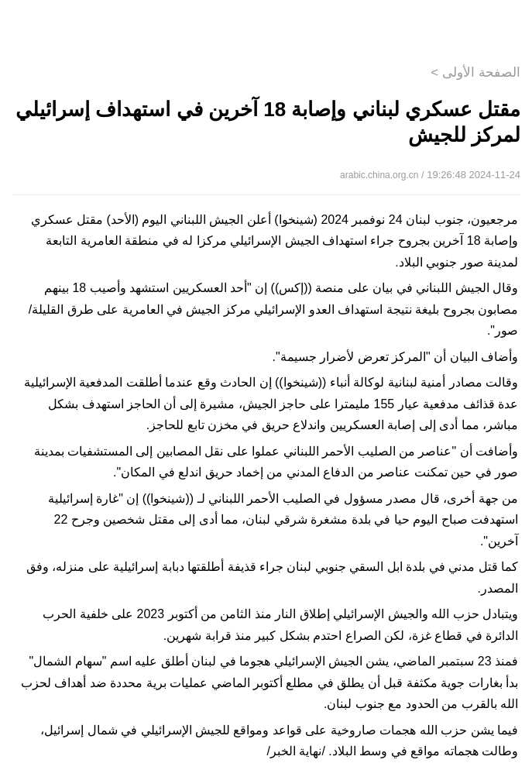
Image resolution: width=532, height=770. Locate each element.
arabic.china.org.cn (379, 175)
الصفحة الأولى (481, 72)
